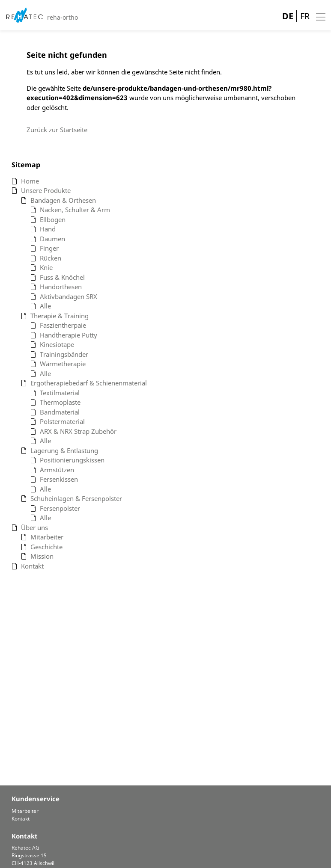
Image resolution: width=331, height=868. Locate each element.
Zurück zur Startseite (57, 130)
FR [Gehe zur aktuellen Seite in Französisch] (305, 16)
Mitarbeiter (25, 811)
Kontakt (21, 819)
